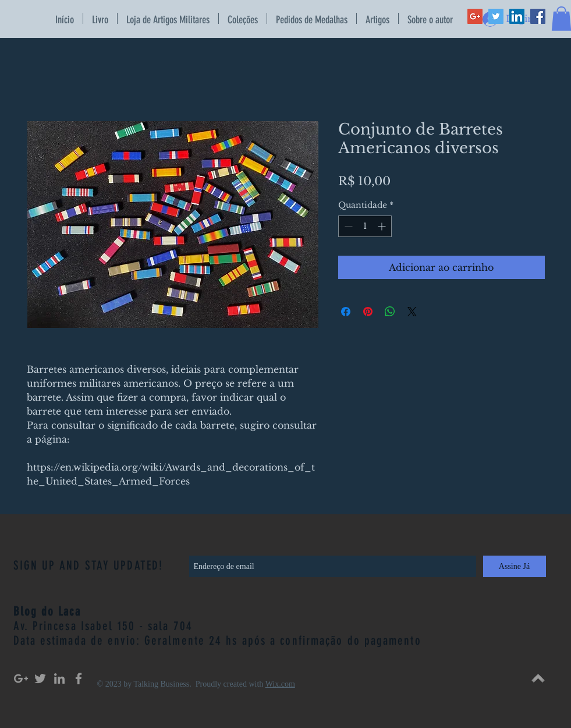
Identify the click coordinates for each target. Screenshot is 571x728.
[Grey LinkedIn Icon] (59, 678)
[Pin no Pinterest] (368, 312)
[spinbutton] (365, 226)
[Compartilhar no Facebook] (346, 312)
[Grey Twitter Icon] (40, 678)
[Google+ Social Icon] (475, 16)
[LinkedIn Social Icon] (517, 16)
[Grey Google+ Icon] (21, 678)
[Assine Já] (515, 566)
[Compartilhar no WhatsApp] (390, 312)
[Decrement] (347, 226)
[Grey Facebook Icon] (79, 678)
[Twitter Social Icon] (496, 16)
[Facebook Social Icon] (538, 16)
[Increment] (383, 226)
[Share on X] (412, 312)
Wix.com (280, 684)
